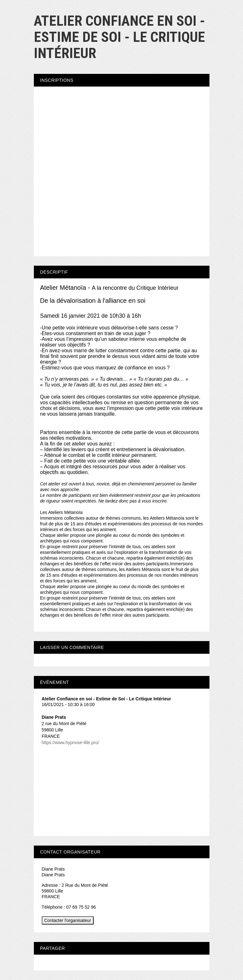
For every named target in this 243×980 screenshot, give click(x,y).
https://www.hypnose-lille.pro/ (70, 743)
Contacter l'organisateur (68, 920)
